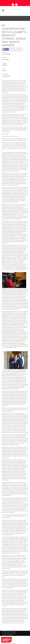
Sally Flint (5, 65)
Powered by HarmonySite (8, 635)
